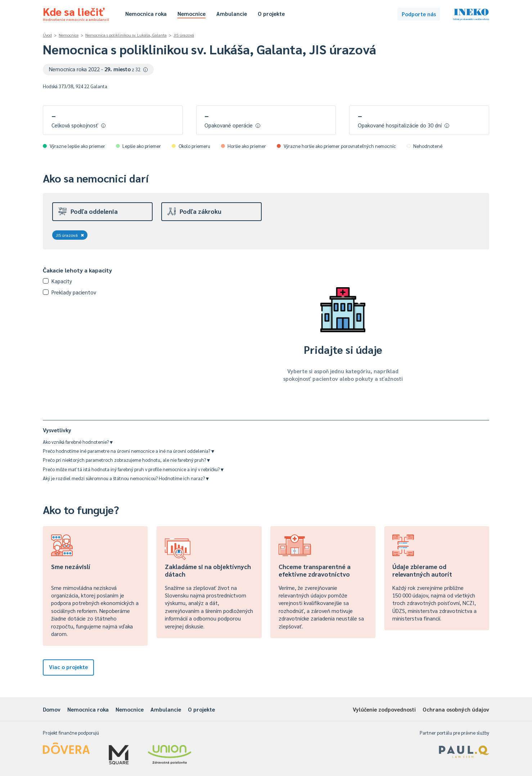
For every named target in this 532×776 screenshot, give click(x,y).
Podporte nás (419, 14)
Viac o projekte (68, 667)
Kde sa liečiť (76, 13)
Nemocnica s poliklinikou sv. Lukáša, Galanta (126, 35)
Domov (52, 709)
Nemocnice (191, 13)
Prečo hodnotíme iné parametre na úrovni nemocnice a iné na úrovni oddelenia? (129, 451)
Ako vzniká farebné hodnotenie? (78, 442)
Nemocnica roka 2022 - (98, 69)
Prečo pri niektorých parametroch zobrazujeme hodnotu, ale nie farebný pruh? (126, 460)
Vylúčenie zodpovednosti (384, 709)
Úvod (47, 35)
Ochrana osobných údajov (456, 709)
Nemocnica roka (146, 13)
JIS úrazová (184, 35)
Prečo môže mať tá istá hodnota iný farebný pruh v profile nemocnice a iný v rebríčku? (133, 469)
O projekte (271, 13)
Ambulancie (232, 13)
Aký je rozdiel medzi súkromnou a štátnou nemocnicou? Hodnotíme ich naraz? (126, 478)
